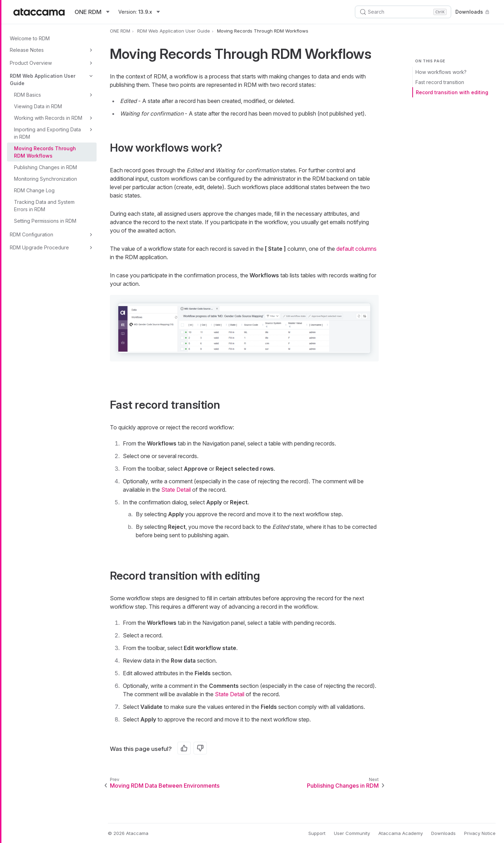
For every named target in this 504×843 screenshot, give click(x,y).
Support (317, 833)
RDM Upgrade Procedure (39, 247)
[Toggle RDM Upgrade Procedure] (91, 248)
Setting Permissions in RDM (45, 221)
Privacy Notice (480, 833)
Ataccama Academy (401, 833)
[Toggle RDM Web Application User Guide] (91, 76)
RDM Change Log (34, 190)
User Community (352, 833)
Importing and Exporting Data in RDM (47, 133)
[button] (244, 328)
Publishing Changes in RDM (45, 167)
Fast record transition (440, 82)
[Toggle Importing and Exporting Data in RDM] (91, 130)
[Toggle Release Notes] (91, 50)
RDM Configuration (31, 234)
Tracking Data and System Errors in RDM (44, 206)
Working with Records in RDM (48, 118)
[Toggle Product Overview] (91, 63)
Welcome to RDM (30, 38)
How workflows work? (441, 72)
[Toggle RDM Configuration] (91, 235)
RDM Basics (27, 95)
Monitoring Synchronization (45, 179)
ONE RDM (120, 31)
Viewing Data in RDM (38, 106)
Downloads (473, 12)
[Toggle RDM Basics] (91, 95)
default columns (356, 249)
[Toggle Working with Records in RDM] (91, 118)
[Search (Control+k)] (403, 12)
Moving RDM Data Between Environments (165, 786)
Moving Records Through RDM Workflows (45, 152)
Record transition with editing (452, 92)
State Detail (176, 490)
